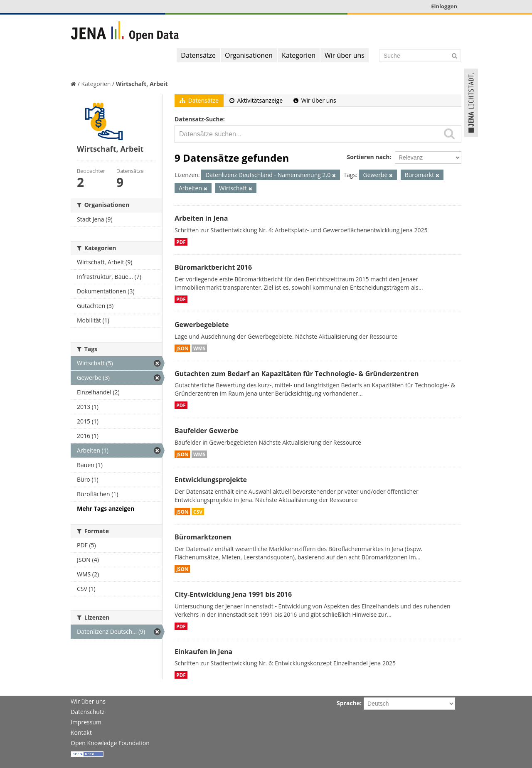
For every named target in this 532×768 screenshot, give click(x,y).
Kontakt (81, 732)
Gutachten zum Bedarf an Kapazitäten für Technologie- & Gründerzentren (297, 374)
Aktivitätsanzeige (256, 100)
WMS (199, 348)
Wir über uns (345, 55)
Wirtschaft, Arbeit (142, 84)
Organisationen (249, 55)
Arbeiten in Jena (201, 218)
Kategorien (299, 55)
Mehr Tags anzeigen (106, 508)
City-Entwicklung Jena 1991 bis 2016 (233, 594)
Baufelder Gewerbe (207, 431)
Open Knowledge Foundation (110, 743)
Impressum (86, 722)
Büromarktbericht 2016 (213, 267)
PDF (181, 242)
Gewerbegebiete (202, 325)
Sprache (348, 703)
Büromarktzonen (203, 537)
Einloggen (444, 6)
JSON (182, 348)
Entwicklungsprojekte (211, 480)
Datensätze (198, 55)
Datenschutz (87, 712)
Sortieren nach (368, 157)
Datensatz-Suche (199, 119)
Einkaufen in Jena (203, 652)
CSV (198, 512)
